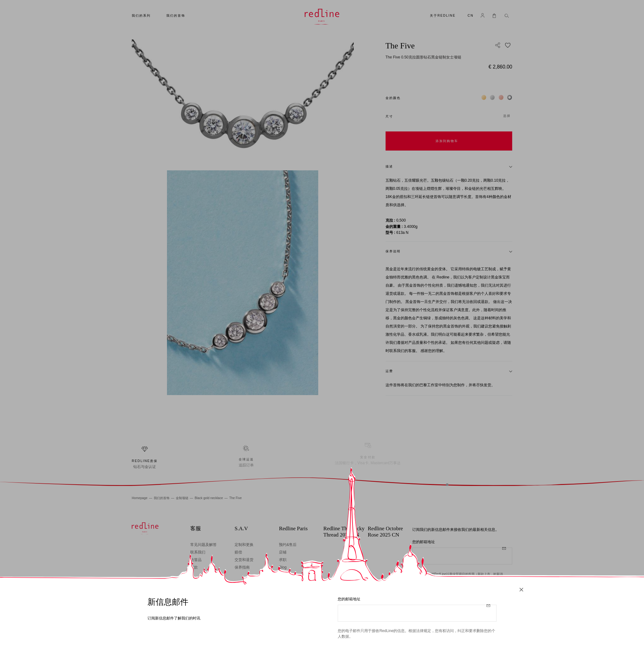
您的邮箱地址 (349, 599)
